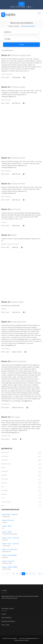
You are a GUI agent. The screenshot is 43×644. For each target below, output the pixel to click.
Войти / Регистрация (18, 7)
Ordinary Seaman (21, 502)
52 (34, 574)
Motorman (21, 495)
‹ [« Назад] (3, 574)
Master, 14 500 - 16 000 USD (11, 544)
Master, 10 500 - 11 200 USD (11, 538)
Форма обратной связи (21, 640)
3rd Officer (21, 483)
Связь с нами (5, 625)
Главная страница (14, 26)
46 (13, 574)
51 (30, 574)
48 (20, 574)
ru (30, 7)
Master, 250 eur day (8, 520)
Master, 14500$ (7, 526)
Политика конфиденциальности (29, 638)
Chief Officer (21, 460)
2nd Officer (21, 476)
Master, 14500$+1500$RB (10, 567)
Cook (21, 498)
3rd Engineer (21, 472)
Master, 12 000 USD (8, 561)
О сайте (4, 614)
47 (17, 574)
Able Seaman (21, 479)
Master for (16, 55)
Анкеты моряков (6, 618)
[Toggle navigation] (21, 4)
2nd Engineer (21, 457)
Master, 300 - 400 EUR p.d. (10, 549)
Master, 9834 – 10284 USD (10, 514)
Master (21, 468)
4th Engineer (21, 491)
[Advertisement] (21, 133)
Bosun (21, 506)
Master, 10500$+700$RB (9, 555)
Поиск (21, 45)
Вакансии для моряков (8, 621)
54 (40, 574)
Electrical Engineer (21, 464)
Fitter (21, 487)
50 (27, 574)
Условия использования (9, 638)
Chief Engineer (21, 453)
